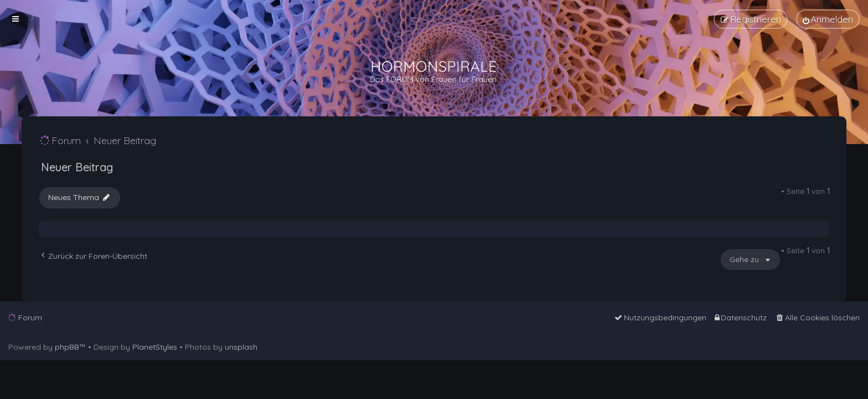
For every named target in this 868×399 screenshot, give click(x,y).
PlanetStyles (155, 347)
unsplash (241, 347)
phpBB (67, 347)
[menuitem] (828, 19)
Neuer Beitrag (77, 167)
